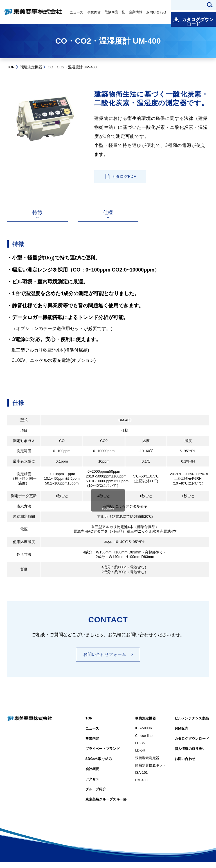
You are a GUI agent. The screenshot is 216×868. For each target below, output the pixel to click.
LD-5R (140, 756)
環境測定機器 (31, 67)
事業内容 (94, 12)
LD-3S (140, 749)
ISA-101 (141, 779)
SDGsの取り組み (99, 765)
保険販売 (182, 734)
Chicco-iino (144, 741)
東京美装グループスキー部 (106, 805)
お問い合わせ (156, 12)
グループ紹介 (96, 795)
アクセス (92, 785)
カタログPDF (124, 177)
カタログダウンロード (197, 17)
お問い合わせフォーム (105, 660)
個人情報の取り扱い (190, 755)
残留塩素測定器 (147, 764)
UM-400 (141, 786)
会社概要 (92, 775)
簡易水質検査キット (150, 771)
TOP (11, 67)
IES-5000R (144, 734)
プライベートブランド (103, 755)
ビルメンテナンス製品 (192, 724)
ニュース (76, 12)
